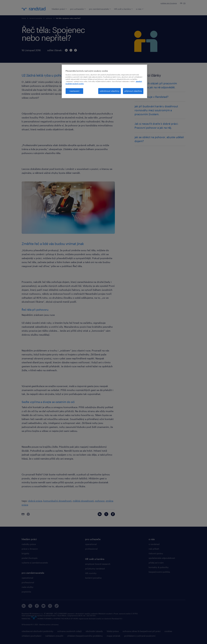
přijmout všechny (133, 91)
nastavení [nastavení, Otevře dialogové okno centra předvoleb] (74, 91)
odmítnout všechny (110, 91)
